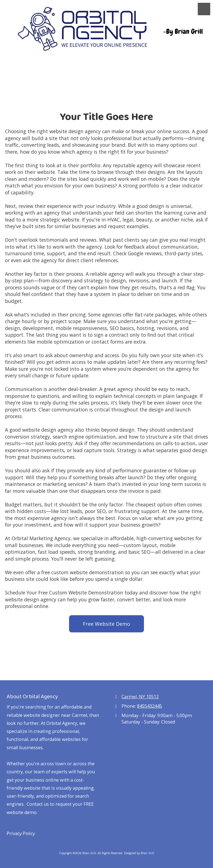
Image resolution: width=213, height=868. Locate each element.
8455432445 (149, 706)
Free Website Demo (106, 624)
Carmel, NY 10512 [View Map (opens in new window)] (140, 697)
